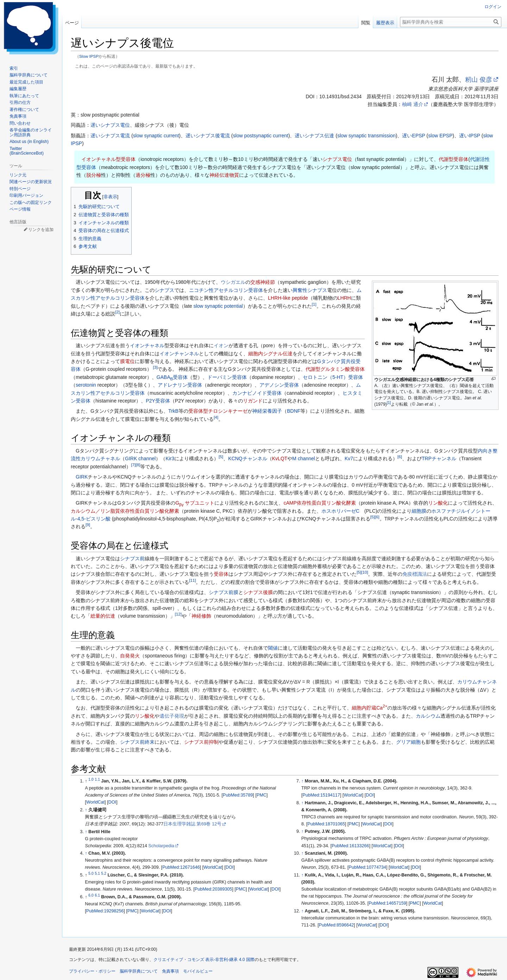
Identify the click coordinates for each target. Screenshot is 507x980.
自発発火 (130, 656)
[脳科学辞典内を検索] (451, 22)
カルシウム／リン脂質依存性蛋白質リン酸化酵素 (125, 511)
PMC (262, 795)
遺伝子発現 (172, 716)
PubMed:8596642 (336, 925)
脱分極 (94, 175)
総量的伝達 (103, 616)
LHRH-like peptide (288, 298)
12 (178, 614)
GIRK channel (140, 458)
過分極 (143, 175)
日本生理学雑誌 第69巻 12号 (192, 824)
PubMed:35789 (238, 795)
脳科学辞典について (139, 971)
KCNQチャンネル (248, 458)
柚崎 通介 (413, 104)
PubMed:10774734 (367, 867)
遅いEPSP (414, 136)
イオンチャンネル (179, 354)
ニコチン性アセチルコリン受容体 (226, 290)
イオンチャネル (147, 345)
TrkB (173, 411)
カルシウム (428, 716)
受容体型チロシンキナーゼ (218, 411)
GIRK (82, 477)
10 (365, 572)
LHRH (344, 298)
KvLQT (280, 458)
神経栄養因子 (267, 411)
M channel (304, 458)
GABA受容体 (172, 377)
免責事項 (170, 971)
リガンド (253, 401)
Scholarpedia (161, 846)
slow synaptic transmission (367, 136)
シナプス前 (132, 558)
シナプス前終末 (137, 742)
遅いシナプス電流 (110, 136)
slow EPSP (440, 136)
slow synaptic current (156, 136)
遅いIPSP (470, 136)
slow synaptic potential (218, 306)
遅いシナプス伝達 (314, 136)
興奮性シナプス (310, 290)
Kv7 (349, 458)
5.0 (91, 873)
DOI (112, 802)
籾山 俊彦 (479, 80)
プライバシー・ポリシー (92, 971)
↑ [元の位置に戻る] (86, 810)
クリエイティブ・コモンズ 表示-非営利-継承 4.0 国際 (204, 960)
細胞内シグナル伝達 (270, 354)
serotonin (86, 385)
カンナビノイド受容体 (257, 393)
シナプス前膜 (224, 592)
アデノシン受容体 (279, 385)
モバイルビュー (198, 971)
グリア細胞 (408, 742)
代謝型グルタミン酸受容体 (335, 369)
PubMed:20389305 (213, 889)
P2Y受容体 (158, 401)
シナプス (164, 290)
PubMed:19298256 (105, 911)
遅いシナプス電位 (110, 125)
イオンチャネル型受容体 (108, 159)
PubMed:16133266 (350, 846)
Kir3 (170, 458)
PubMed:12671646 (181, 867)
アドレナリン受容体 (180, 385)
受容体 (221, 574)
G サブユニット (195, 503)
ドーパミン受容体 (227, 377)
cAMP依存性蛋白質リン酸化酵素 (320, 503)
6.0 (91, 895)
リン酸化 (438, 503)
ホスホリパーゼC (340, 511)
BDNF (294, 411)
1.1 (97, 779)
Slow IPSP (89, 56)
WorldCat (95, 802)
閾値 (273, 648)
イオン (221, 345)
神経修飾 (201, 616)
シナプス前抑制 (201, 742)
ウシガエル (233, 282)
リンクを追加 (41, 230)
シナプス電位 (337, 159)
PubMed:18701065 (326, 824)
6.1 (97, 895)
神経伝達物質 (224, 175)
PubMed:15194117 (321, 795)
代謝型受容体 (453, 159)
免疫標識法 (415, 574)
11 (192, 580)
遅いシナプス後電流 (208, 136)
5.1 (97, 873)
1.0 (91, 779)
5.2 (104, 873)
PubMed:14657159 (387, 903)
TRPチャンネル (439, 458)
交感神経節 (263, 282)
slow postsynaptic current (261, 136)
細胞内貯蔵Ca (370, 708)
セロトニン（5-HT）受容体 (333, 377)
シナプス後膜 (258, 592)
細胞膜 (419, 511)
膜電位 (127, 361)
